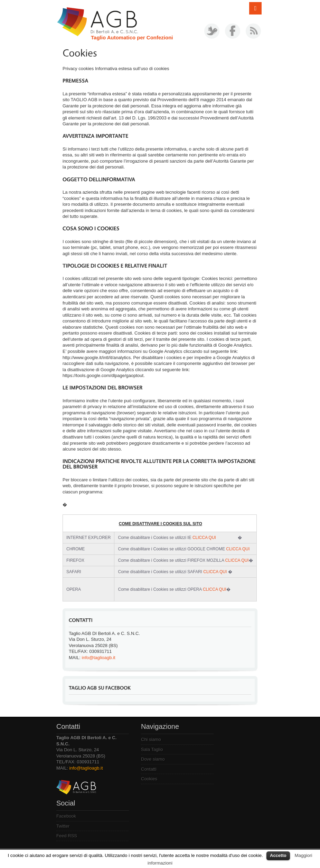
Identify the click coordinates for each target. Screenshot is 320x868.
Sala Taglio (152, 749)
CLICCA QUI (204, 538)
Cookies (149, 779)
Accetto (278, 855)
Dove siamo (153, 759)
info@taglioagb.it (99, 658)
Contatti (149, 769)
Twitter (63, 826)
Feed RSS (67, 836)
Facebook (66, 816)
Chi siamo (151, 739)
